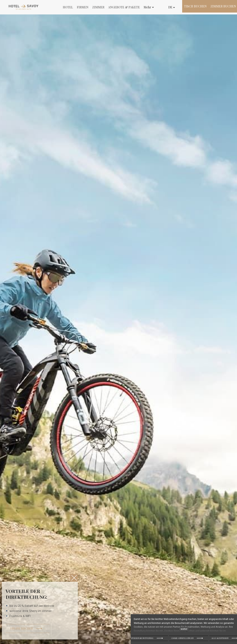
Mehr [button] (149, 7)
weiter (184, 629)
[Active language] (171, 7)
